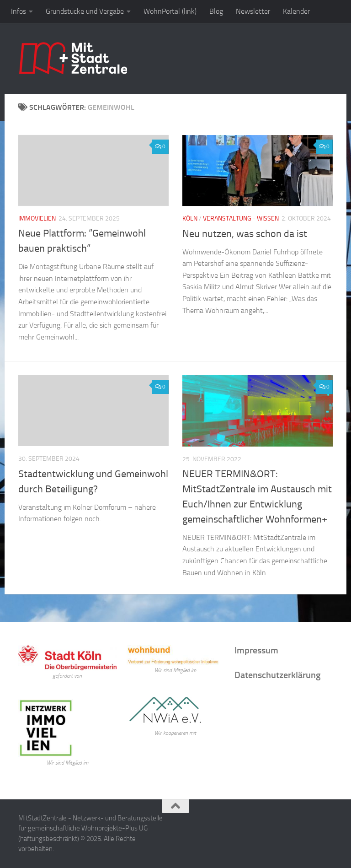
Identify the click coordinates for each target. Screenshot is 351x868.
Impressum (256, 650)
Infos (19, 11)
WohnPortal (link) (170, 11)
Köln (190, 218)
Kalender (296, 11)
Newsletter (253, 11)
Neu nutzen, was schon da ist (245, 234)
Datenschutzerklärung (278, 675)
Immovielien (37, 218)
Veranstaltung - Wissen (241, 218)
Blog (216, 11)
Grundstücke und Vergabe (85, 11)
